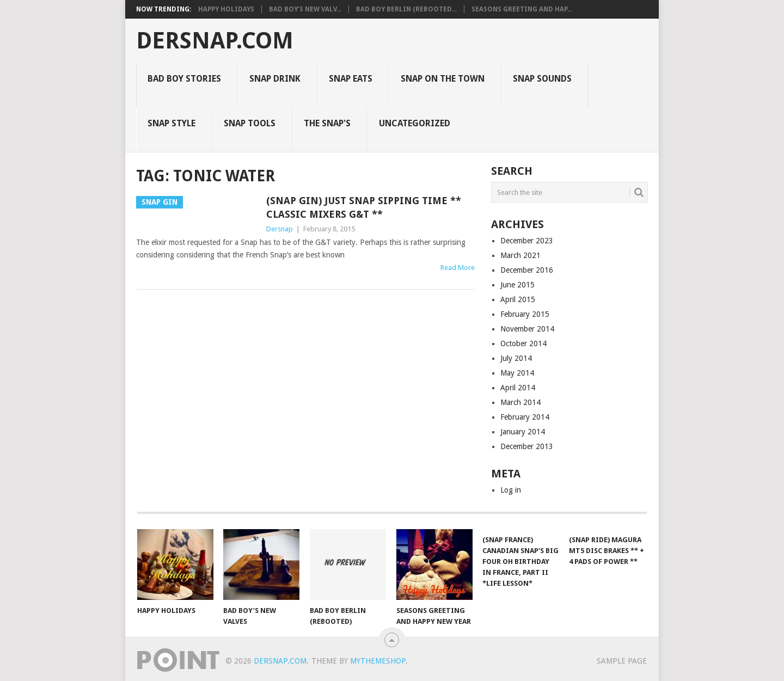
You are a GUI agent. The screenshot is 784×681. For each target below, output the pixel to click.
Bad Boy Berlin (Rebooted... (406, 9)
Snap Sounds (542, 79)
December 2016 (527, 270)
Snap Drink (275, 79)
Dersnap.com (215, 41)
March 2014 (520, 402)
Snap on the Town (443, 79)
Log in (511, 490)
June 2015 (517, 285)
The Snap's (327, 123)
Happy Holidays (226, 9)
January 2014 (523, 432)
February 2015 (525, 314)
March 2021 (520, 255)
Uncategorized (415, 123)
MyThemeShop (378, 661)
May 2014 (517, 373)
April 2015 (518, 299)
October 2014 (523, 343)
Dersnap (280, 229)
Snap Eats (351, 79)
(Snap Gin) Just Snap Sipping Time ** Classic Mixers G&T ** (364, 207)
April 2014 (518, 388)
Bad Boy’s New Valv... (305, 9)
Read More (458, 268)
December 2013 (527, 446)
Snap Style (171, 123)
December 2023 (527, 241)
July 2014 (516, 358)
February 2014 (525, 417)
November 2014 (527, 329)
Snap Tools (250, 123)
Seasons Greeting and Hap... (522, 9)
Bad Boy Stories (184, 79)
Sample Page (622, 661)
